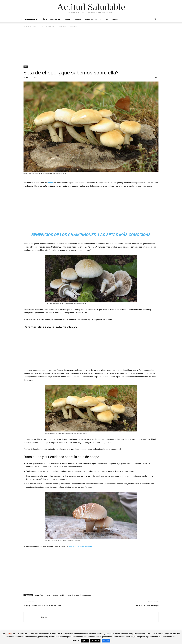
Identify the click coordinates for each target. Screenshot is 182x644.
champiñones (39, 595)
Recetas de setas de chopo (147, 605)
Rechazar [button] (95, 641)
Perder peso (91, 19)
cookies (9, 634)
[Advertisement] (91, 47)
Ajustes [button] (85, 641)
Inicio (25, 26)
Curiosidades (32, 19)
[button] (155, 20)
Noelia (26, 78)
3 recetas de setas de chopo (80, 546)
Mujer (67, 19)
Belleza (78, 19)
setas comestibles (59, 595)
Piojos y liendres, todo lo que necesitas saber (42, 605)
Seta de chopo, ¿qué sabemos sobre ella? (71, 73)
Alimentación (34, 26)
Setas (43, 26)
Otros (115, 19)
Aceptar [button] (106, 641)
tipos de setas (86, 595)
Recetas (104, 19)
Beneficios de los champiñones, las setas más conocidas (91, 235)
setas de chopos (73, 595)
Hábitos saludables (51, 19)
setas (50, 183)
